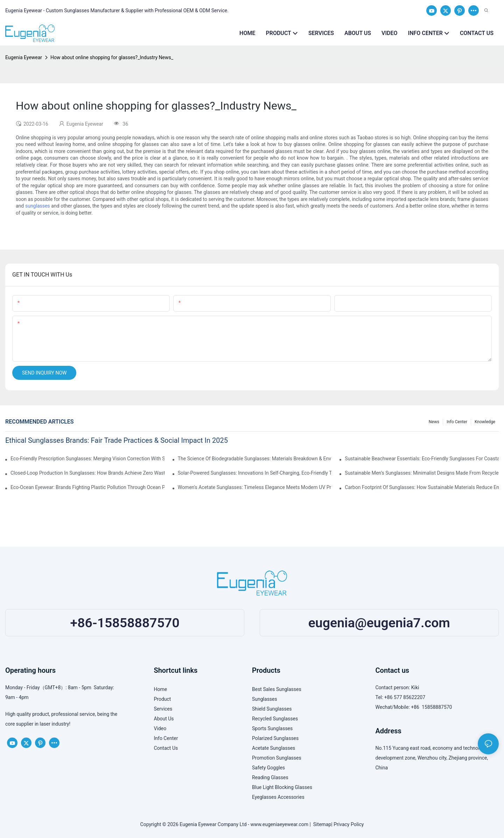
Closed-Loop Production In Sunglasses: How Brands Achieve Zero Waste (87, 473)
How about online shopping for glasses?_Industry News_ (112, 57)
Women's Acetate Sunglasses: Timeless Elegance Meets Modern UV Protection (255, 487)
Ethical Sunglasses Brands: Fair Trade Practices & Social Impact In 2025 (117, 440)
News (434, 422)
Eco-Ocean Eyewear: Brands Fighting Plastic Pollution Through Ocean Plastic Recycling (87, 487)
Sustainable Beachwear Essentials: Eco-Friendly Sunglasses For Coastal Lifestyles (422, 459)
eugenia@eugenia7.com (379, 623)
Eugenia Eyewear (24, 57)
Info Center (457, 422)
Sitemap (321, 824)
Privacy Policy (349, 824)
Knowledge (485, 422)
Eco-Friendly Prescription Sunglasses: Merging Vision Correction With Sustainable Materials (87, 459)
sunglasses (38, 206)
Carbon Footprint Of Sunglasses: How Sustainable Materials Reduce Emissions (422, 487)
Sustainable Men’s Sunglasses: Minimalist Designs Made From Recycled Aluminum (422, 473)
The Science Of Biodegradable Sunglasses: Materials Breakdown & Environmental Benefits (255, 459)
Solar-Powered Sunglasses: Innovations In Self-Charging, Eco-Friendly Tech (255, 473)
